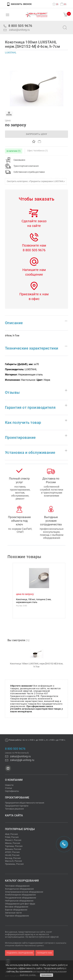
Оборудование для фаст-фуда (20, 904)
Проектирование (17, 798)
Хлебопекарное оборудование (20, 895)
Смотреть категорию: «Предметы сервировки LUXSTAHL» (36, 181)
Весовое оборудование (17, 907)
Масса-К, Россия (13, 861)
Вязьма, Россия (13, 849)
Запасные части (13, 913)
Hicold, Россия (12, 855)
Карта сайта (14, 815)
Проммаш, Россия (14, 864)
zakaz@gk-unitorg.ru (20, 760)
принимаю (47, 975)
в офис (34, 299)
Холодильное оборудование (19, 889)
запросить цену (36, 134)
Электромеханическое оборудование (24, 892)
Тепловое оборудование (17, 886)
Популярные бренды (20, 829)
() (55, 4)
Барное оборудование (16, 910)
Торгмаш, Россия (14, 846)
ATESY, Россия (12, 852)
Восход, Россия (13, 858)
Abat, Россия (11, 834)
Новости (9, 785)
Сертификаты (12, 791)
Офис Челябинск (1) (38, 151)
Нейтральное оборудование (19, 901)
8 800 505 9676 (34, 250)
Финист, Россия (13, 840)
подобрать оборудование (20, 953)
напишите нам (44, 953)
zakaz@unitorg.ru (19, 30)
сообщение (34, 274)
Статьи (9, 788)
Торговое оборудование (17, 916)
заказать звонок (19, 4)
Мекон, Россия (13, 843)
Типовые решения (14, 809)
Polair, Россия (12, 837)
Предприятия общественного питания (25, 803)
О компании (14, 780)
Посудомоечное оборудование (21, 898)
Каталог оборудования (22, 881)
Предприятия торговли (17, 806)
